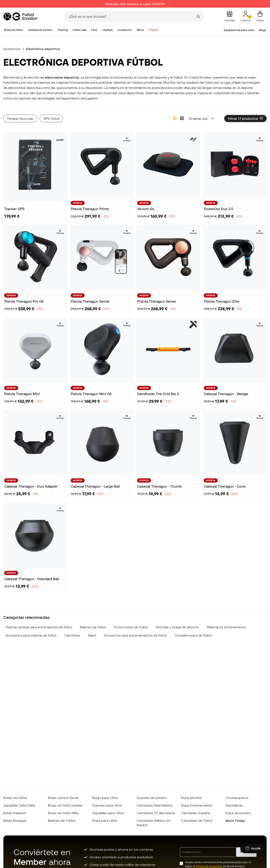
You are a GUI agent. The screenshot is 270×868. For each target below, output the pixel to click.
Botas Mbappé (15, 820)
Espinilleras (234, 805)
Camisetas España (196, 813)
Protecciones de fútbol (131, 627)
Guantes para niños (107, 805)
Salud (92, 635)
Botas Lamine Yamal (63, 798)
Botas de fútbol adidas (65, 805)
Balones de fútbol (93, 627)
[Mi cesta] (260, 16)
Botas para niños (105, 798)
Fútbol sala (80, 30)
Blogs (263, 30)
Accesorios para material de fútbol (31, 635)
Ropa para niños (105, 820)
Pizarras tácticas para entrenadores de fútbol (39, 627)
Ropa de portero (238, 813)
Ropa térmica (192, 798)
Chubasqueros (237, 798)
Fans (94, 30)
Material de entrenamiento (226, 627)
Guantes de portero (40, 30)
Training (63, 30)
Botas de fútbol (13, 30)
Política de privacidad (209, 866)
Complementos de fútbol (193, 635)
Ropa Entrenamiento (197, 805)
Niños (140, 30)
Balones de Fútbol (62, 820)
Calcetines (72, 635)
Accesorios (125, 30)
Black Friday (235, 820)
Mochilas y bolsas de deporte (177, 627)
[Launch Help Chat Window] (253, 848)
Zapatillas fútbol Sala (19, 805)
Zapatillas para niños (108, 813)
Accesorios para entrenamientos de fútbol (135, 635)
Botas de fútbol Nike (63, 813)
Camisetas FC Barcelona (156, 813)
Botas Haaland (15, 813)
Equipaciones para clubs (239, 30)
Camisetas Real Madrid (155, 805)
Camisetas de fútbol (197, 820)
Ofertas (154, 30)
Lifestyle (107, 30)
